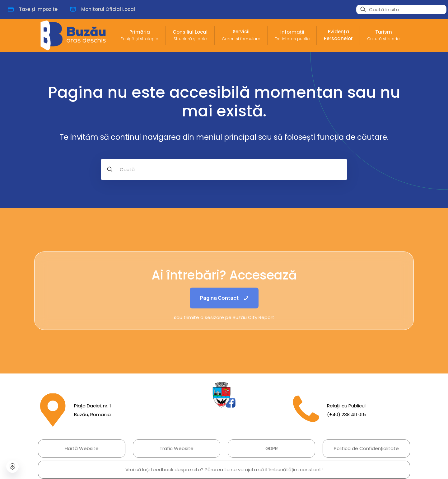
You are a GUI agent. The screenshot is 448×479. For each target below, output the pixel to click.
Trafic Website (177, 448)
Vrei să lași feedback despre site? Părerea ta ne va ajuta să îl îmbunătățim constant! (224, 470)
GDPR (272, 448)
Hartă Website (82, 448)
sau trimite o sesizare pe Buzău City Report (224, 317)
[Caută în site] (401, 9)
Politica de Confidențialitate (366, 448)
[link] (224, 395)
